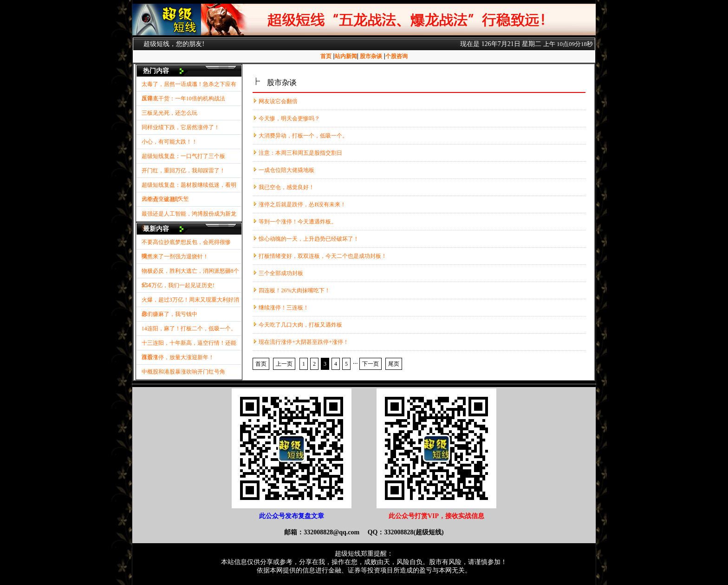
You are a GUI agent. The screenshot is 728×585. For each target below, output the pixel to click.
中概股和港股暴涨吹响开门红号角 (183, 372)
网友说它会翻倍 (278, 101)
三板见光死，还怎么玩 (169, 113)
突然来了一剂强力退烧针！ (175, 256)
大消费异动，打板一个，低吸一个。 (303, 136)
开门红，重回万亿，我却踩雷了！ (183, 171)
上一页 (284, 364)
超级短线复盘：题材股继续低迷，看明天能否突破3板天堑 (189, 187)
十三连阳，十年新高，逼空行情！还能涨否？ (189, 345)
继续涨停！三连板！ (284, 308)
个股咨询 (396, 56)
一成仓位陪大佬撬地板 (286, 170)
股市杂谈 (371, 56)
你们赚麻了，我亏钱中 (169, 314)
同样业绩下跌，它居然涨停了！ (181, 127)
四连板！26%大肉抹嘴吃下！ (294, 290)
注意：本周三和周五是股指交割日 (300, 153)
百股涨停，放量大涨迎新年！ (178, 357)
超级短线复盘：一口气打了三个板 (183, 156)
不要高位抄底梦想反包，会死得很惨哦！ (186, 244)
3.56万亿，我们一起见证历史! (178, 285)
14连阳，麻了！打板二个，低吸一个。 (189, 329)
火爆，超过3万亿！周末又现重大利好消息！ (190, 302)
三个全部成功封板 (281, 273)
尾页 (394, 364)
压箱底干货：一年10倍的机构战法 (183, 99)
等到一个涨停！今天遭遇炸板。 (298, 222)
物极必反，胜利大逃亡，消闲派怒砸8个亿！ (190, 273)
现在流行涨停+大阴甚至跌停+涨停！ (304, 342)
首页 (326, 56)
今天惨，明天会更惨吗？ (289, 118)
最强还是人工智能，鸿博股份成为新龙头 (189, 216)
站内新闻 (346, 56)
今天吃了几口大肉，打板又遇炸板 (300, 325)
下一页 (370, 364)
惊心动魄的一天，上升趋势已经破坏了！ (309, 239)
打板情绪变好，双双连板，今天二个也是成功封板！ (323, 256)
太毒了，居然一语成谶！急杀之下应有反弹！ (189, 86)
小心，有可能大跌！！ (169, 142)
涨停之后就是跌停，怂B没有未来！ (302, 204)
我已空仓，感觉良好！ (286, 187)
